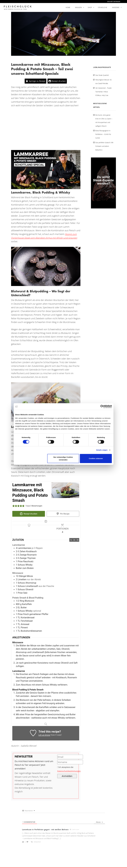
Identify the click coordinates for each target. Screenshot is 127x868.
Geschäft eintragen (114, 2)
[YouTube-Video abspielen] (46, 170)
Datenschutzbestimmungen (69, 771)
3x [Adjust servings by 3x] (78, 540)
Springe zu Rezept (35, 81)
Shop (90, 7)
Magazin (78, 7)
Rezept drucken (57, 81)
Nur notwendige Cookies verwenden (63, 458)
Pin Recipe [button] (63, 514)
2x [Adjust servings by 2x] (74, 540)
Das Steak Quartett (102, 75)
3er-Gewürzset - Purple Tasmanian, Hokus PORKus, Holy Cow (103, 92)
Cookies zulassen (96, 458)
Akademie (116, 7)
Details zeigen (102, 450)
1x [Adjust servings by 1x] (71, 540)
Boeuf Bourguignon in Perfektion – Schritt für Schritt (103, 134)
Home (68, 7)
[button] (14, 506)
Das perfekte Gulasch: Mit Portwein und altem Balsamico (104, 146)
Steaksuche (102, 7)
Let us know (44, 735)
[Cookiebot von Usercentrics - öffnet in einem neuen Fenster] (102, 407)
